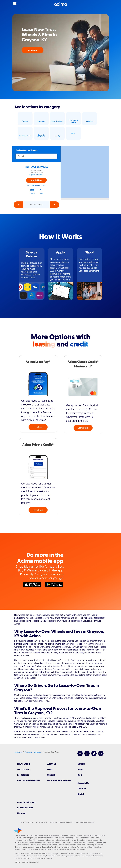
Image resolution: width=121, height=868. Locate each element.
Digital (81, 794)
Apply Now (36, 180)
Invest (80, 769)
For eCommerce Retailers (59, 780)
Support (51, 775)
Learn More (38, 427)
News (50, 769)
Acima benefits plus (26, 802)
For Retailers (23, 775)
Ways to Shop (24, 769)
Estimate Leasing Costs (36, 185)
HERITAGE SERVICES (36, 167)
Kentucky (28, 752)
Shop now (33, 50)
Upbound (22, 813)
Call (42, 191)
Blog (80, 775)
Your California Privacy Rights (61, 822)
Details (32, 191)
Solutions (82, 789)
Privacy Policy (42, 822)
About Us (52, 764)
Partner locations (25, 808)
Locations (18, 752)
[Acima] (61, 6)
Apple (33, 585)
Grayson (37, 752)
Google (55, 585)
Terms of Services (27, 822)
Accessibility (83, 783)
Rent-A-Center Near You (29, 780)
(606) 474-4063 (37, 175)
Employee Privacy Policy (84, 822)
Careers (81, 764)
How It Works (24, 764)
